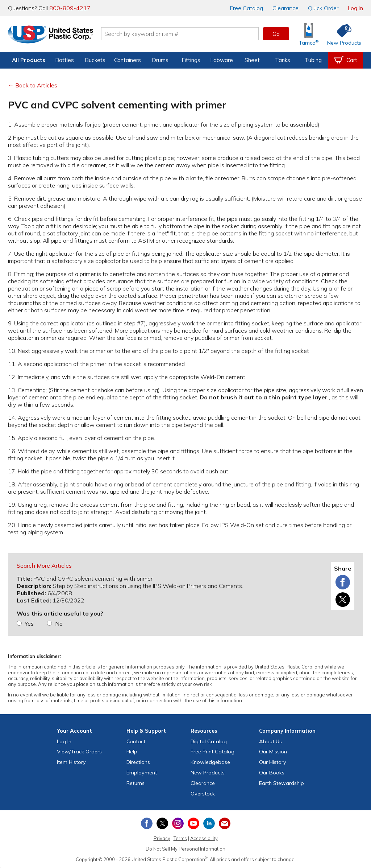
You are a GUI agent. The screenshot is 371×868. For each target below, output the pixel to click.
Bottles (64, 60)
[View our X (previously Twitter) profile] (162, 823)
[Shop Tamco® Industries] (309, 34)
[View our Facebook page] (147, 823)
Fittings (191, 60)
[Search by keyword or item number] (180, 34)
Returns (136, 783)
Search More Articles (44, 565)
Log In (355, 8)
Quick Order (323, 8)
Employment (142, 773)
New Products (208, 773)
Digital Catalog (209, 741)
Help (132, 752)
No (59, 624)
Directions (138, 762)
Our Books (272, 773)
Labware (222, 60)
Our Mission (273, 752)
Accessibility (204, 838)
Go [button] (276, 34)
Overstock (203, 794)
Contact (136, 741)
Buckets (95, 60)
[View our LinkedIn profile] (209, 823)
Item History (71, 762)
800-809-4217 (70, 8)
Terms (180, 838)
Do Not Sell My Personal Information (185, 849)
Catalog (247, 8)
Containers (128, 60)
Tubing (313, 60)
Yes (29, 624)
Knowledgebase (210, 762)
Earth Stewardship (282, 783)
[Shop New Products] (342, 34)
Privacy (162, 838)
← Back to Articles (33, 85)
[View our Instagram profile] (178, 823)
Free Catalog (212, 752)
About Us (270, 741)
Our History (273, 762)
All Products (29, 60)
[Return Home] (51, 35)
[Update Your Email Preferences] (225, 823)
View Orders (79, 752)
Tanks (283, 60)
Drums (160, 60)
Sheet (252, 60)
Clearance (285, 8)
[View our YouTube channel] (193, 823)
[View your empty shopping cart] (346, 60)
